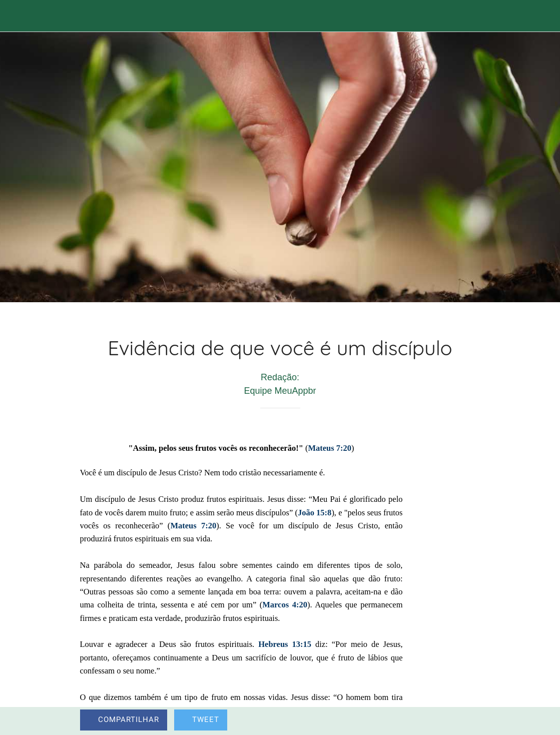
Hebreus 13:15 (285, 644)
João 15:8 (315, 513)
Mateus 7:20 (330, 448)
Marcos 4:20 (285, 605)
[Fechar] (16, 16)
